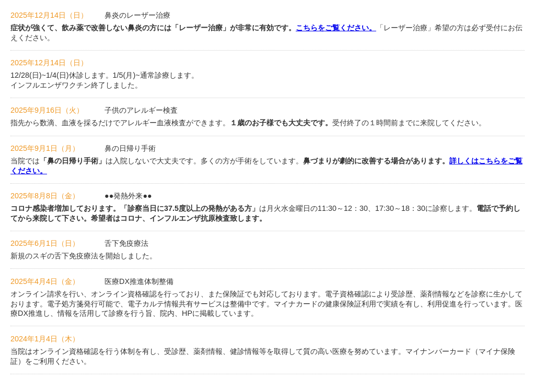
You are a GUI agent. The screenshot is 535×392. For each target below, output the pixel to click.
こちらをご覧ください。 (336, 28)
